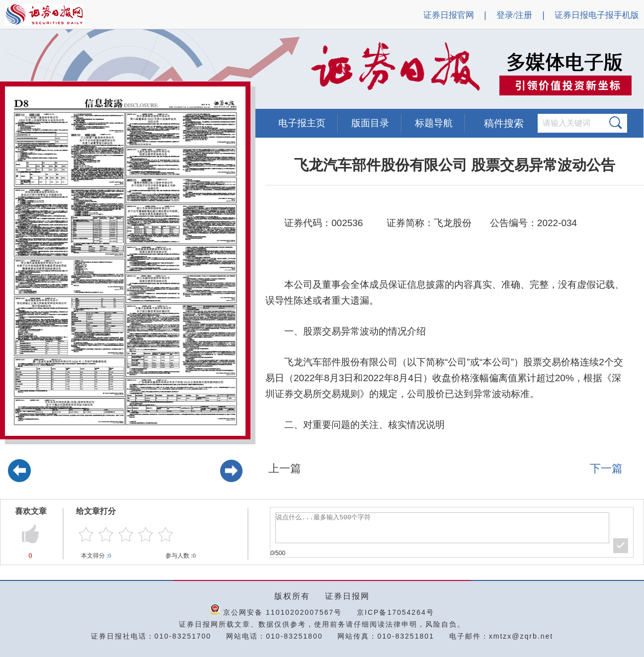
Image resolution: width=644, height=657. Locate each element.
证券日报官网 (449, 15)
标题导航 (434, 123)
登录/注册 (515, 15)
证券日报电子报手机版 (597, 15)
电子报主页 (302, 123)
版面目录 (370, 123)
